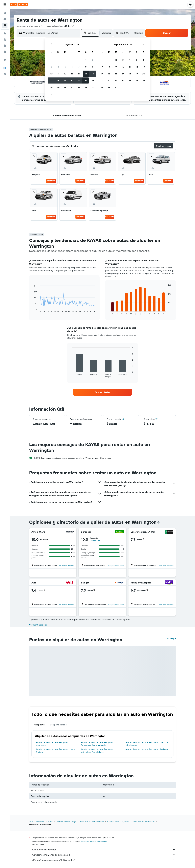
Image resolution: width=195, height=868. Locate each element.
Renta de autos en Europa (66, 822)
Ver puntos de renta (66, 566)
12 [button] (65, 74)
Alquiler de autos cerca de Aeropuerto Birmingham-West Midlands (97, 744)
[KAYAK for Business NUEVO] (5, 52)
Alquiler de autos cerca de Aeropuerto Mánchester (52, 744)
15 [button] (86, 74)
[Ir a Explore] (5, 34)
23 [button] (93, 80)
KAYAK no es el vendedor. (104, 850)
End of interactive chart (33, 310)
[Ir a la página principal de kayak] (19, 4)
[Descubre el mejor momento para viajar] (5, 46)
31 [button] (51, 94)
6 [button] (72, 67)
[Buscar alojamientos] (5, 19)
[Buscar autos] (5, 25)
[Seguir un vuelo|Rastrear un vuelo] (5, 40)
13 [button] (72, 74)
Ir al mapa (170, 638)
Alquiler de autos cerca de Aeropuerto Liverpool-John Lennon (147, 744)
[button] (5, 4)
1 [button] (86, 60)
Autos (50, 822)
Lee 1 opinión (95, 541)
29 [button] (86, 87)
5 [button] (65, 67)
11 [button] (58, 74)
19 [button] (65, 80)
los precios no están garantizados (94, 841)
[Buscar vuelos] (5, 13)
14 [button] (79, 74)
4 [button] (58, 67)
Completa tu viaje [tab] (58, 725)
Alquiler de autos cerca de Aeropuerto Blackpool (147, 749)
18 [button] (58, 80)
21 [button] (79, 80)
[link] (102, 392)
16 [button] (93, 74)
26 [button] (65, 87)
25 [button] (58, 87)
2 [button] (93, 60)
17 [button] (51, 80)
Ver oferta (51, 181)
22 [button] (86, 80)
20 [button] (72, 80)
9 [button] (93, 67)
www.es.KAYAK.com (37, 822)
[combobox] (30, 26)
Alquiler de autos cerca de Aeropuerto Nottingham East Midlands (97, 751)
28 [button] (79, 87)
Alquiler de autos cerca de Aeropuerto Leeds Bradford (55, 751)
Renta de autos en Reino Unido (92, 822)
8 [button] (86, 67)
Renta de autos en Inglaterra (118, 822)
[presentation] (158, 522)
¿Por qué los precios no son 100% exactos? (104, 860)
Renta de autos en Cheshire (144, 822)
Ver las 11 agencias (38, 625)
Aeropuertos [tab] (40, 725)
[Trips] (5, 60)
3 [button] (51, 67)
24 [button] (51, 87)
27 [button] (72, 87)
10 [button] (51, 74)
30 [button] (93, 87)
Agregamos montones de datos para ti (104, 855)
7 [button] (79, 67)
